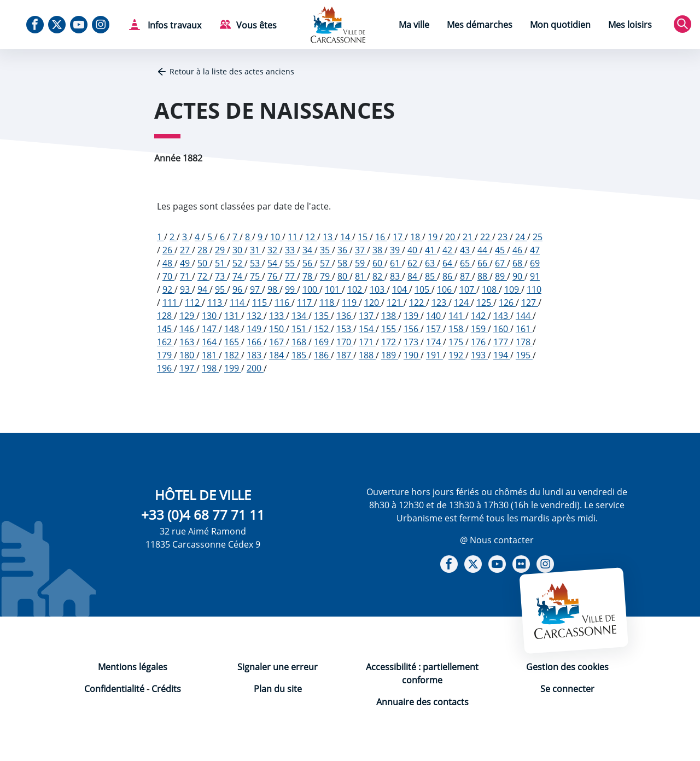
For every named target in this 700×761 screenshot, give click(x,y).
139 (412, 316)
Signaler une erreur (278, 667)
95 (221, 289)
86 (448, 276)
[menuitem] (414, 26)
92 (168, 289)
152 (322, 329)
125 (485, 303)
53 (256, 263)
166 (255, 342)
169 (322, 342)
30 (238, 250)
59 (361, 263)
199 (233, 368)
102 (356, 289)
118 (328, 303)
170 (345, 342)
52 (238, 263)
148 (233, 329)
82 (378, 276)
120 (373, 303)
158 (457, 329)
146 (188, 329)
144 (524, 316)
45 (501, 250)
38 (378, 250)
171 (367, 342)
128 (165, 316)
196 (165, 368)
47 (535, 250)
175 (457, 342)
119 (350, 303)
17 (399, 237)
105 (423, 289)
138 (390, 316)
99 (291, 289)
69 (535, 263)
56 (308, 263)
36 (343, 250)
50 (203, 263)
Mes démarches (480, 25)
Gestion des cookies (567, 667)
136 (345, 316)
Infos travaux (173, 25)
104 (401, 289)
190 (412, 355)
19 (434, 237)
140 (434, 316)
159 (479, 329)
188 (367, 355)
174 (434, 342)
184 (278, 355)
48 (168, 263)
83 (396, 276)
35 (326, 250)
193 (479, 355)
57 (326, 263)
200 (255, 368)
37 (361, 250)
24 (521, 237)
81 (361, 276)
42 (448, 250)
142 (479, 316)
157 (434, 329)
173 (412, 342)
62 (413, 263)
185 (300, 355)
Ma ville (414, 25)
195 (524, 355)
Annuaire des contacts (422, 702)
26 (168, 250)
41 (431, 250)
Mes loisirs (630, 25)
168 (300, 342)
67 (501, 263)
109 (513, 289)
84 (413, 276)
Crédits (166, 689)
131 (233, 316)
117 (305, 303)
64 (448, 263)
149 (255, 329)
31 (256, 250)
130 (210, 316)
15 (364, 237)
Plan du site (278, 689)
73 (221, 276)
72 (203, 276)
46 (518, 250)
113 (216, 303)
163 (188, 342)
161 (524, 329)
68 (518, 263)
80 (343, 276)
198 (210, 368)
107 (468, 289)
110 (534, 289)
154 (367, 329)
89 (501, 276)
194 (502, 355)
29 (221, 250)
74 (238, 276)
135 (322, 316)
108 (490, 289)
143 (502, 316)
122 (418, 303)
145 (165, 329)
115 (261, 303)
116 (283, 303)
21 (469, 237)
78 (308, 276)
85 (431, 276)
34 (308, 250)
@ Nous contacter (497, 540)
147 (210, 329)
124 (462, 303)
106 (445, 289)
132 (255, 316)
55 (291, 263)
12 (311, 237)
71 (186, 276)
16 (381, 237)
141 (457, 316)
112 (193, 303)
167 (278, 342)
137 (367, 316)
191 (434, 355)
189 (390, 355)
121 (395, 303)
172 (390, 342)
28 (203, 250)
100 (311, 289)
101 (333, 289)
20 (451, 237)
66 (483, 263)
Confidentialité (114, 689)
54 (273, 263)
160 (502, 329)
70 (168, 276)
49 (186, 263)
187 (345, 355)
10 (276, 237)
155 (390, 329)
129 (188, 316)
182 (233, 355)
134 (300, 316)
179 (165, 355)
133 (278, 316)
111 (171, 303)
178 (524, 342)
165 (233, 342)
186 (322, 355)
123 (440, 303)
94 (203, 289)
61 (396, 263)
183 (255, 355)
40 (413, 250)
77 (291, 276)
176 (479, 342)
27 (186, 250)
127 (530, 303)
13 (329, 237)
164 (210, 342)
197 (188, 368)
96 (238, 289)
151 (300, 329)
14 (346, 237)
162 (165, 342)
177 (502, 342)
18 (416, 237)
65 (466, 263)
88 (483, 276)
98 (273, 289)
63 (431, 263)
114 (238, 303)
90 (518, 276)
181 (210, 355)
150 (278, 329)
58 (343, 263)
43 (466, 250)
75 (256, 276)
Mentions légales (133, 667)
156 (412, 329)
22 (486, 237)
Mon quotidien (560, 25)
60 (378, 263)
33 (291, 250)
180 (188, 355)
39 (396, 250)
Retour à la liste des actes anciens (232, 71)
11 (294, 237)
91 (535, 276)
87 (466, 276)
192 (457, 355)
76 (273, 276)
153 (345, 329)
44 (483, 250)
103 (378, 289)
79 (326, 276)
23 (504, 237)
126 (507, 303)
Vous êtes (256, 25)
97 (256, 289)
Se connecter (567, 689)
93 (186, 289)
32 (273, 250)
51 (221, 263)
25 (538, 237)
